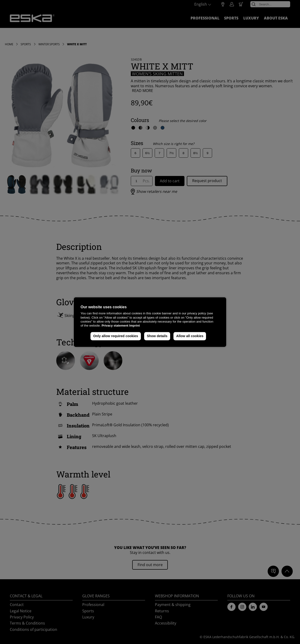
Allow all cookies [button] (190, 336)
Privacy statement (115, 326)
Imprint (134, 326)
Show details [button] (157, 336)
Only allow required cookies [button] (116, 336)
